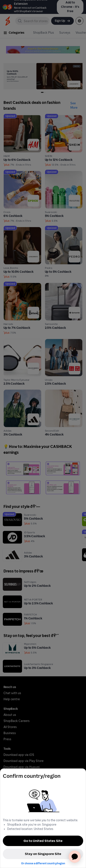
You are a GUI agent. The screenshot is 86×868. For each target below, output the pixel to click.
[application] (75, 857)
